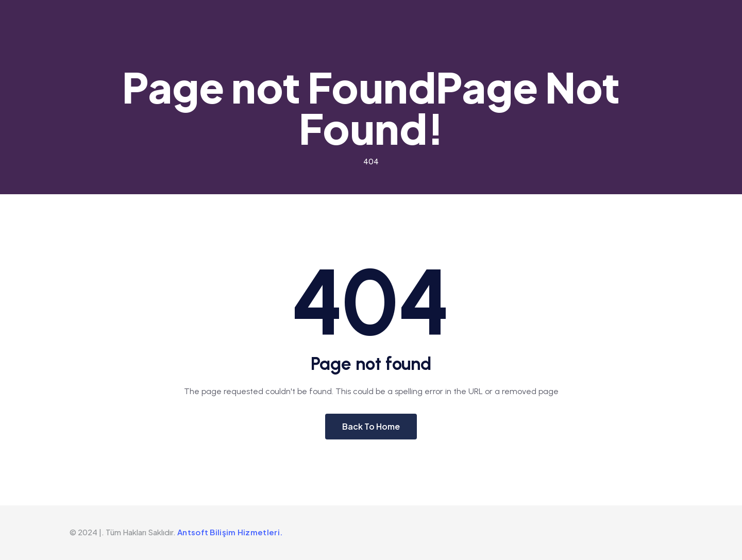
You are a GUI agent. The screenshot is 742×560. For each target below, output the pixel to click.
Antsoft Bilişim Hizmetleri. (230, 532)
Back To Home (371, 426)
